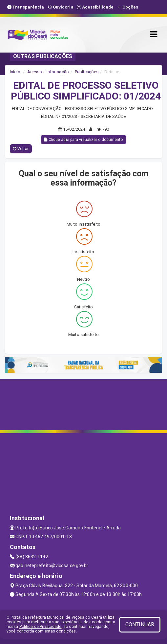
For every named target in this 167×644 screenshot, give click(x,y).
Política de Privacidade (40, 627)
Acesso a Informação (48, 72)
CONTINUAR (140, 624)
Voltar (21, 149)
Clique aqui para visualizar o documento (83, 140)
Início (15, 72)
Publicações (87, 72)
